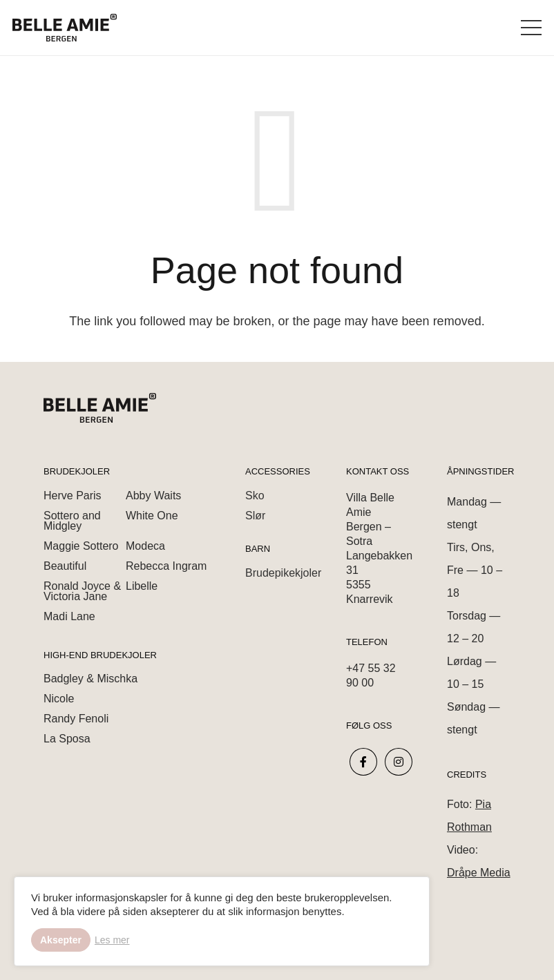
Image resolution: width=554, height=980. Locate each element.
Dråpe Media (479, 873)
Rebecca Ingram (166, 566)
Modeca (145, 546)
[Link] (65, 28)
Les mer (112, 940)
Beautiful (65, 566)
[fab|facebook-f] (364, 762)
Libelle (142, 586)
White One (152, 516)
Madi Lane (69, 616)
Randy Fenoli (76, 719)
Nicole (59, 699)
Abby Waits (153, 496)
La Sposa (67, 739)
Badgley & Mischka (90, 679)
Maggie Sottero (81, 546)
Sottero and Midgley (72, 521)
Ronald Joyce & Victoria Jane (82, 591)
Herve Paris (73, 496)
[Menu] (532, 28)
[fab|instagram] (399, 762)
